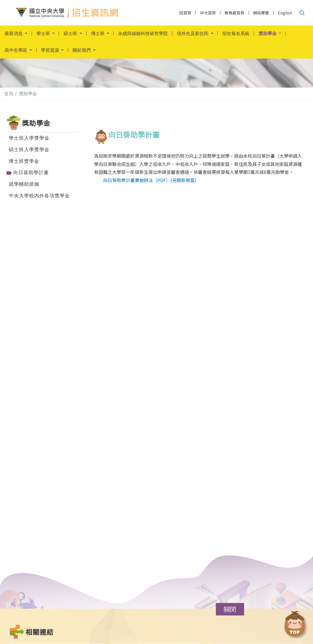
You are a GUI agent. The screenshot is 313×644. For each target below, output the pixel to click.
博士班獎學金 (24, 161)
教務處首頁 (234, 13)
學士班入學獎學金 (29, 138)
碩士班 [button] (71, 34)
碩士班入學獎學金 (29, 150)
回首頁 (185, 13)
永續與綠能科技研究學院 (143, 34)
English (285, 13)
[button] (230, 609)
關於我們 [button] (82, 51)
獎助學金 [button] (268, 34)
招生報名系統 (236, 34)
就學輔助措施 (24, 184)
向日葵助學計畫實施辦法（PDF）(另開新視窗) (150, 180)
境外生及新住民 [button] (193, 34)
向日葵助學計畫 (31, 173)
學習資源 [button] (51, 51)
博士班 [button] (98, 34)
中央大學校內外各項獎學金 (39, 196)
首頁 (9, 94)
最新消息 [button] (14, 34)
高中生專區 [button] (16, 51)
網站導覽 (261, 13)
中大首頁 (208, 13)
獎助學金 (28, 94)
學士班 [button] (44, 34)
